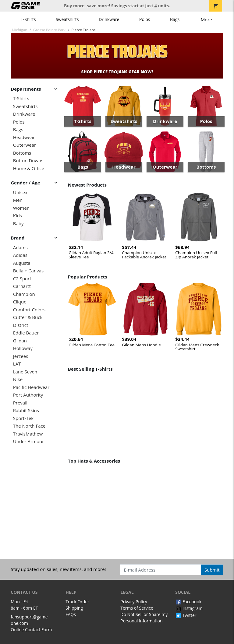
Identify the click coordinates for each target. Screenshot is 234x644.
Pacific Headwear (31, 387)
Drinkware (109, 19)
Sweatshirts (67, 19)
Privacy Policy (134, 602)
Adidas (20, 255)
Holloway (23, 348)
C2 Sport (22, 279)
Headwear (24, 137)
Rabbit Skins (26, 410)
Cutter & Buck (28, 317)
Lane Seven (25, 372)
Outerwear (25, 145)
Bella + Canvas (28, 271)
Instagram (189, 608)
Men (18, 200)
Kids (18, 216)
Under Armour (29, 441)
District (21, 325)
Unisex (20, 192)
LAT (17, 364)
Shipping (74, 608)
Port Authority (28, 395)
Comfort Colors (29, 310)
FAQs (71, 614)
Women (21, 208)
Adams (20, 248)
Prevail (20, 403)
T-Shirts (28, 19)
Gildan (20, 341)
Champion (24, 294)
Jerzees (21, 356)
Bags (175, 19)
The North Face (29, 426)
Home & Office (29, 168)
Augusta (22, 263)
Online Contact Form (31, 630)
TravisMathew (28, 434)
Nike (18, 379)
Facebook (188, 602)
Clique (20, 302)
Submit (212, 570)
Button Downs (28, 161)
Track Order (77, 602)
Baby (18, 224)
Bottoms (22, 153)
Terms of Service (137, 608)
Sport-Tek (23, 418)
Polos (145, 19)
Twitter (186, 615)
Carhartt (22, 286)
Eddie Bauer (26, 333)
